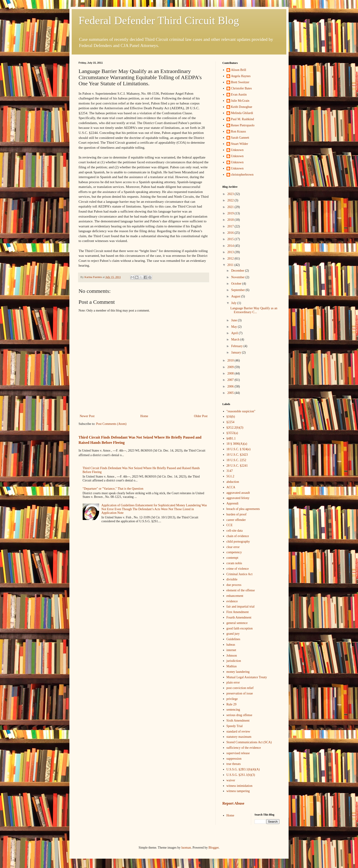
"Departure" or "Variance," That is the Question (113, 489)
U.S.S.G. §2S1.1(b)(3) (241, 775)
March (236, 339)
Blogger (213, 848)
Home (144, 416)
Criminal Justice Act (240, 574)
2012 (231, 259)
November (238, 277)
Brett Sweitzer (240, 82)
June (234, 320)
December (238, 271)
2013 (231, 252)
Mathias (232, 666)
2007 (231, 380)
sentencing (233, 710)
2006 (231, 386)
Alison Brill (239, 70)
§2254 (230, 422)
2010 (231, 360)
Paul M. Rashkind (243, 119)
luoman (186, 848)
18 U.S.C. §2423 (237, 455)
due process (234, 585)
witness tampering (238, 791)
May (234, 327)
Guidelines (233, 639)
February (237, 346)
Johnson (232, 656)
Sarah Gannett (240, 138)
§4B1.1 (231, 438)
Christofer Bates (241, 88)
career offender (236, 520)
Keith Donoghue (242, 107)
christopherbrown (242, 175)
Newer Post (87, 416)
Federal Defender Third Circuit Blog (159, 20)
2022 (231, 200)
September (238, 290)
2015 (231, 239)
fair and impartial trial (241, 607)
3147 (230, 471)
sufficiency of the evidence (244, 748)
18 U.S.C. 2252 (236, 460)
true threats (234, 764)
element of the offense (241, 590)
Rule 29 (232, 704)
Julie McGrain (240, 101)
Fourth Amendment (239, 617)
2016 (231, 233)
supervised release (238, 753)
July (234, 303)
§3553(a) (232, 433)
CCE (230, 525)
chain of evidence (238, 536)
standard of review (238, 732)
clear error (233, 547)
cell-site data (235, 531)
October (237, 284)
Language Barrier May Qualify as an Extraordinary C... (254, 310)
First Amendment (238, 612)
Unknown (237, 150)
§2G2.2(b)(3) (235, 428)
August (236, 296)
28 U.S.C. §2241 (237, 466)
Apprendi (233, 503)
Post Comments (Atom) (111, 424)
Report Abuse (233, 803)
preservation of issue (240, 693)
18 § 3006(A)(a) (237, 444)
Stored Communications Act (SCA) (249, 742)
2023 (231, 194)
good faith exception (240, 628)
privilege (232, 699)
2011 (231, 265)
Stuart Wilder (240, 144)
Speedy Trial (235, 726)
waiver (231, 780)
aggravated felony (238, 498)
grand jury (233, 634)
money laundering (238, 672)
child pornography (238, 542)
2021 (231, 207)
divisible (232, 579)
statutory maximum (239, 737)
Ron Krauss (239, 131)
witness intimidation (240, 786)
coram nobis (234, 563)
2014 (231, 246)
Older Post (201, 416)
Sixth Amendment (238, 721)
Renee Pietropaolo (243, 125)
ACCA (231, 487)
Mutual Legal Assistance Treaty (247, 677)
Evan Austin (239, 95)
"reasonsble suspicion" (241, 411)
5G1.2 (230, 476)
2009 (231, 367)
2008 (231, 373)
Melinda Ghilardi (242, 113)
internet (231, 650)
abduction (233, 482)
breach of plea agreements (243, 509)
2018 (231, 220)
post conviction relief (240, 688)
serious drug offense (239, 715)
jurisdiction (234, 661)
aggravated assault (238, 493)
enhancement (235, 596)
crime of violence (238, 569)
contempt (232, 558)
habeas (231, 645)
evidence (232, 601)
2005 (231, 393)
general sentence (237, 623)
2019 (231, 213)
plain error (233, 682)
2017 (231, 226)
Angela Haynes (241, 76)
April (235, 333)
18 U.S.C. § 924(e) (239, 449)
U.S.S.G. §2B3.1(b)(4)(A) (243, 769)
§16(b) (231, 417)
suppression (234, 759)
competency (234, 552)
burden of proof (237, 514)
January (236, 352)
